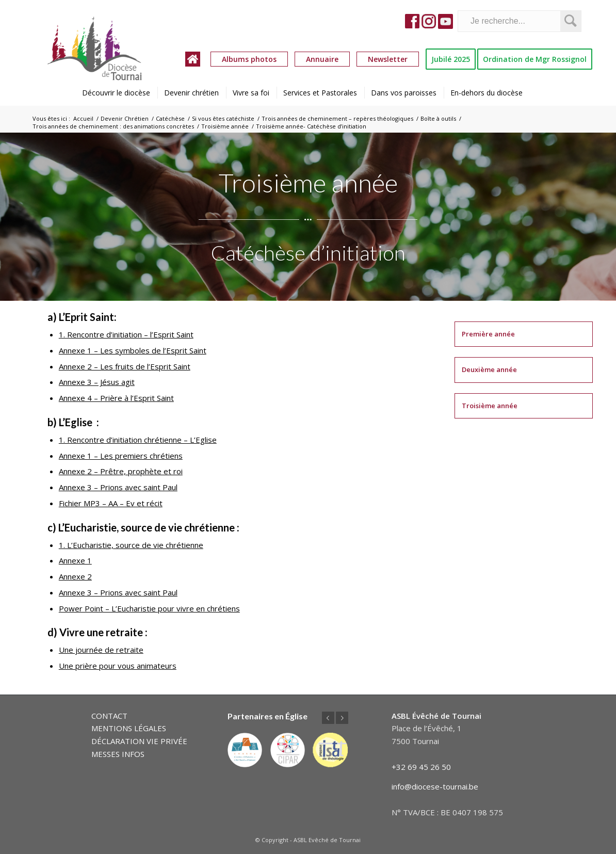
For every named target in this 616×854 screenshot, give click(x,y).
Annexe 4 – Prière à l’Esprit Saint (116, 398)
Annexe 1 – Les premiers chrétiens (121, 456)
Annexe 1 (75, 560)
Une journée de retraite (101, 650)
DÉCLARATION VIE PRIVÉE (139, 741)
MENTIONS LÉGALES (129, 728)
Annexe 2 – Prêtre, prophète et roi (121, 471)
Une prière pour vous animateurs (118, 666)
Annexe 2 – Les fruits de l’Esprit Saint (125, 366)
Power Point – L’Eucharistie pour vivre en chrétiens (149, 608)
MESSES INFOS (118, 754)
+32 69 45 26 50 (421, 767)
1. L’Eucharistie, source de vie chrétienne (131, 545)
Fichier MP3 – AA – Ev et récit (111, 503)
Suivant (342, 718)
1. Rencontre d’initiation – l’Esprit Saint (126, 334)
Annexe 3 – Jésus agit (97, 382)
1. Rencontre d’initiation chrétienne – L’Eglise (138, 440)
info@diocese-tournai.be (435, 786)
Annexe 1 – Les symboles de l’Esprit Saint (133, 350)
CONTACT (109, 716)
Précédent (328, 718)
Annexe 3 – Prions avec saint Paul (118, 487)
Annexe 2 (75, 576)
